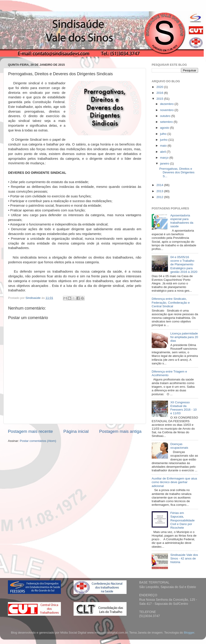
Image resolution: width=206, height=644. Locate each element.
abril (163, 152)
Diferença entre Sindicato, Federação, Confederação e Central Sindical (171, 302)
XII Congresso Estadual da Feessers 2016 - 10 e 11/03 (183, 408)
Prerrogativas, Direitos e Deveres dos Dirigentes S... (177, 172)
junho (164, 140)
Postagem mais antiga (120, 431)
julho (164, 134)
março (165, 158)
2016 (160, 93)
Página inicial (76, 431)
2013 (160, 191)
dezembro (167, 104)
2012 (160, 197)
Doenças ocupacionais (179, 446)
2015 (160, 99)
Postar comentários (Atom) (38, 441)
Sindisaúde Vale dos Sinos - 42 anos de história (184, 558)
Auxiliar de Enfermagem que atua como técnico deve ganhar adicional (174, 482)
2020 (160, 87)
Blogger (189, 633)
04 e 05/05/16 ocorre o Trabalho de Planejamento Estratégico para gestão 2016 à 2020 (184, 264)
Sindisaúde (34, 298)
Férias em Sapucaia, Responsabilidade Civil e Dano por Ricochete (182, 520)
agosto (165, 128)
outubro (166, 116)
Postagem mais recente (30, 431)
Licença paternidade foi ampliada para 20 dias (184, 337)
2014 (160, 185)
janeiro (165, 163)
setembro (167, 122)
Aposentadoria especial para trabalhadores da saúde (182, 221)
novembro (167, 110)
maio (164, 146)
